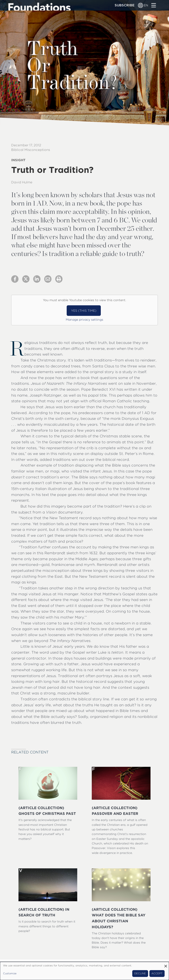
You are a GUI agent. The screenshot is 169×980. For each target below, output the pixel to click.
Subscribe (125, 5)
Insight (18, 160)
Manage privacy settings (84, 320)
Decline (140, 973)
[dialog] (84, 971)
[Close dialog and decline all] (166, 965)
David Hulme (22, 182)
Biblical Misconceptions (31, 150)
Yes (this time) (84, 311)
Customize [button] (10, 973)
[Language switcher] (141, 5)
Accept (157, 973)
